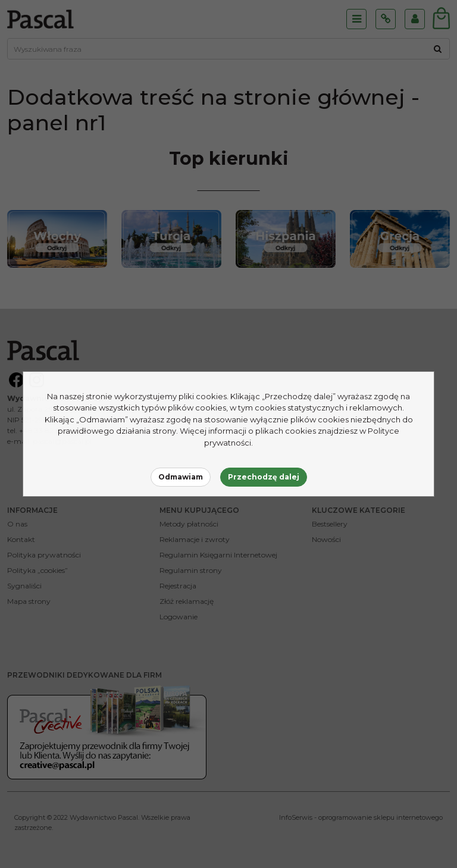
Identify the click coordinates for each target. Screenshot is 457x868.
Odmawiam (181, 477)
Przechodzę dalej (264, 477)
